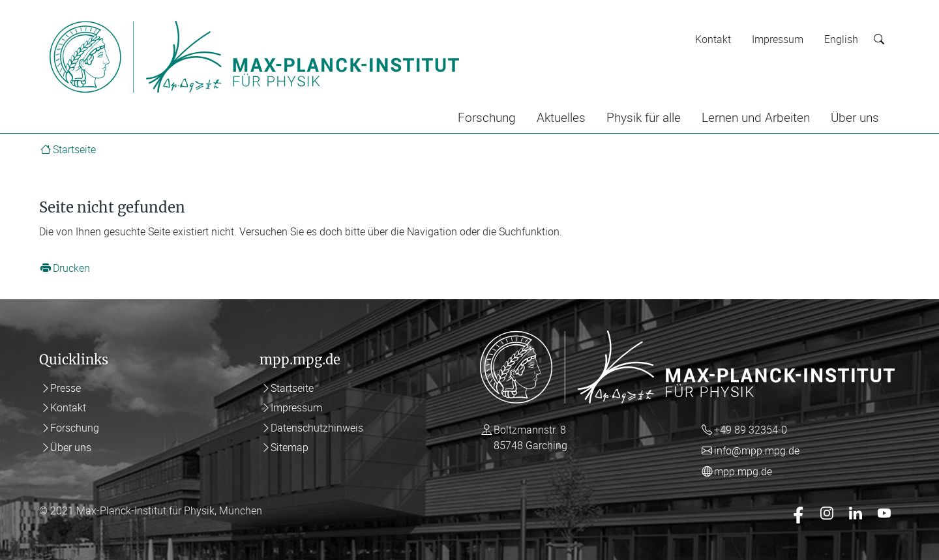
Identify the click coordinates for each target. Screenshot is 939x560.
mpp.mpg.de (743, 471)
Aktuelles (561, 117)
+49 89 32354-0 (751, 430)
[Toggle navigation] (488, 18)
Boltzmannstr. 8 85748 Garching (530, 437)
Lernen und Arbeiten (756, 117)
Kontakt (713, 39)
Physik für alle (644, 117)
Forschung (487, 117)
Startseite (74, 149)
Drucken (71, 268)
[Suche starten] (879, 39)
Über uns (855, 117)
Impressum (778, 39)
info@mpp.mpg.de (757, 450)
